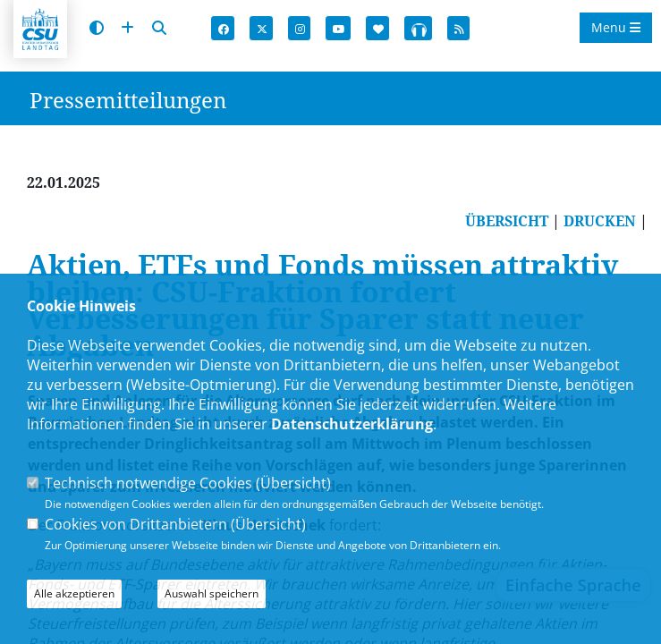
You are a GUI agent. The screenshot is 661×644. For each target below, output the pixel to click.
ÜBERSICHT (507, 221)
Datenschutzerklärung (352, 424)
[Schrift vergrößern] (127, 28)
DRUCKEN (600, 221)
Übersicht (293, 483)
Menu (616, 27)
